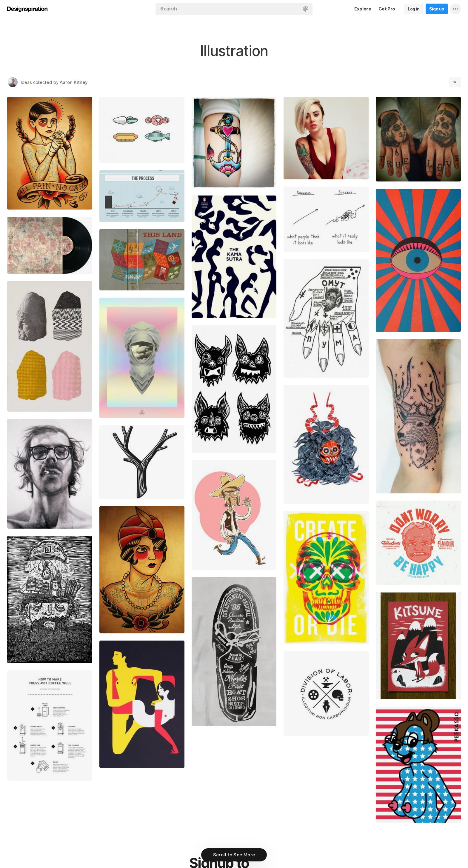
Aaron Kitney (74, 82)
